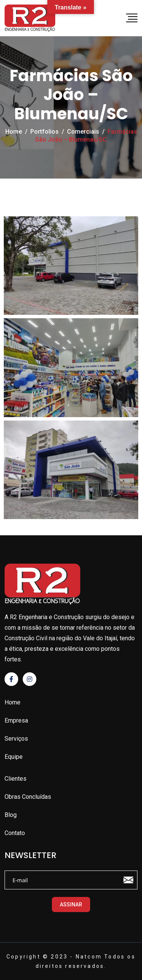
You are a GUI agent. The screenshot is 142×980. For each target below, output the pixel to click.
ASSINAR (71, 904)
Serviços (16, 739)
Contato (15, 833)
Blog (11, 815)
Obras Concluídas (28, 797)
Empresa (16, 720)
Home (12, 702)
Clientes (16, 779)
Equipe (14, 757)
